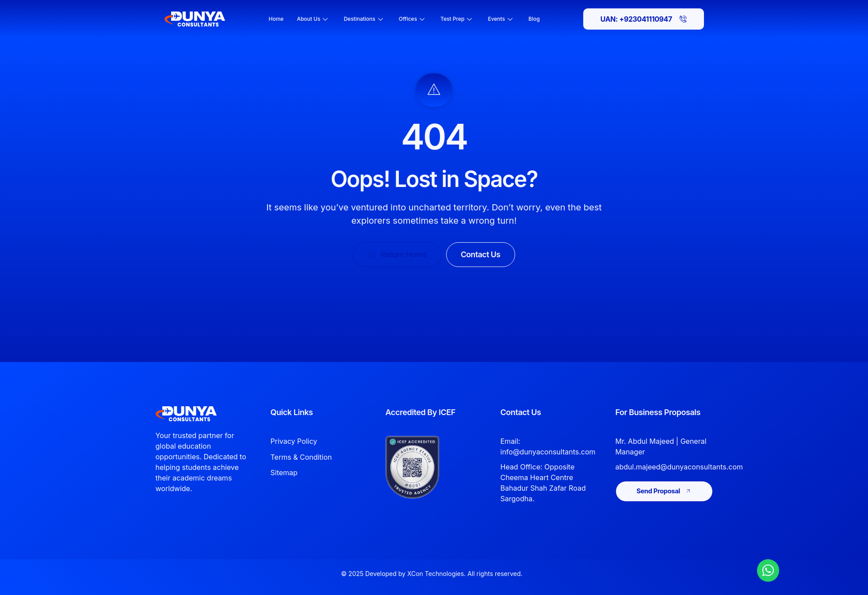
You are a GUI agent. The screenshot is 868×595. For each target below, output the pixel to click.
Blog (534, 19)
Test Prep (456, 19)
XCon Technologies (436, 574)
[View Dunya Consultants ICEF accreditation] (426, 467)
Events (500, 19)
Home (276, 19)
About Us (312, 19)
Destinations (363, 19)
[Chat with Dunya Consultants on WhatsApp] (768, 570)
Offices (412, 19)
